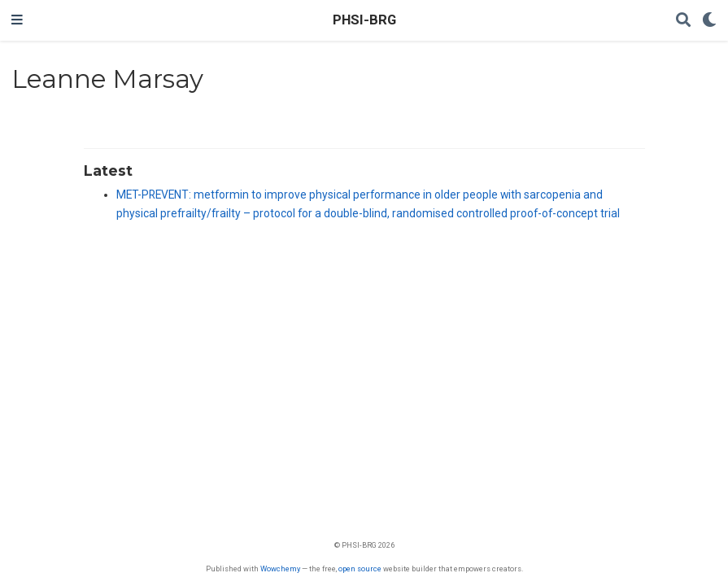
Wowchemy (280, 569)
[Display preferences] (709, 21)
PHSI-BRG (364, 20)
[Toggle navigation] (17, 20)
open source (360, 569)
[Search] (683, 21)
